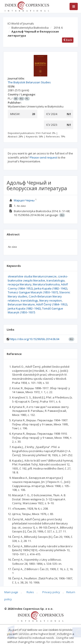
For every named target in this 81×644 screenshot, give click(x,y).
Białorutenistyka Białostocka (30, 28)
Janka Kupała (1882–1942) (51, 288)
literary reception (51, 300)
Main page (11, 592)
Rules (30, 592)
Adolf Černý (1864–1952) (52, 304)
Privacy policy (51, 592)
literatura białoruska (46, 284)
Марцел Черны (24, 200)
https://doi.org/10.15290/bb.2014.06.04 (34, 339)
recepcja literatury (20, 284)
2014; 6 (58, 28)
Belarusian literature (21, 304)
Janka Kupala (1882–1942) (24, 308)
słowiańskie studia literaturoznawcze (32, 276)
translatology (29, 300)
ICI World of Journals (21, 23)
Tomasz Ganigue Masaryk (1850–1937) (33, 292)
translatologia (56, 280)
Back (68, 40)
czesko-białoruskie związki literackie (38, 278)
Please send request (44, 157)
